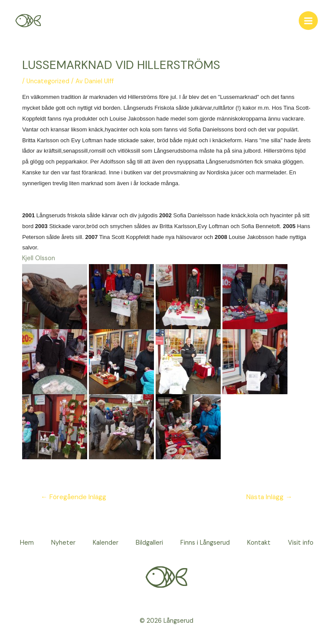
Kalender (106, 543)
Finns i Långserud (205, 543)
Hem (27, 543)
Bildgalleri (149, 543)
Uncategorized (48, 81)
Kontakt (259, 543)
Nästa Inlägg (269, 497)
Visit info (301, 543)
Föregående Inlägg (73, 497)
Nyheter (63, 543)
